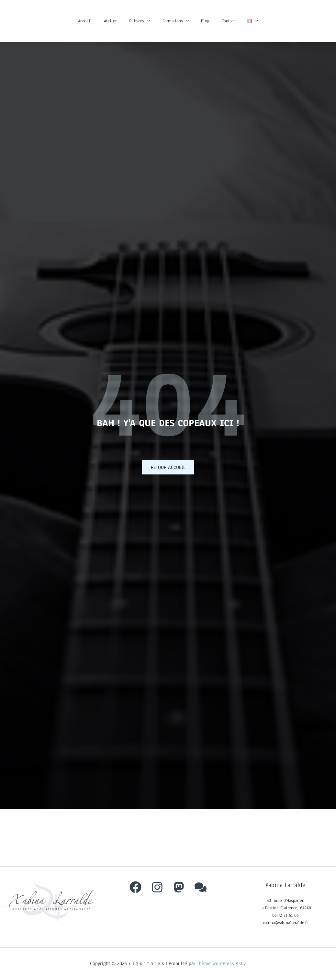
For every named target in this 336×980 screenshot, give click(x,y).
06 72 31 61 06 (286, 916)
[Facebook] (135, 887)
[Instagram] (157, 887)
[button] (150, 21)
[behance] (201, 887)
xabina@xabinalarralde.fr (285, 923)
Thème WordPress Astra (222, 963)
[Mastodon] (179, 887)
